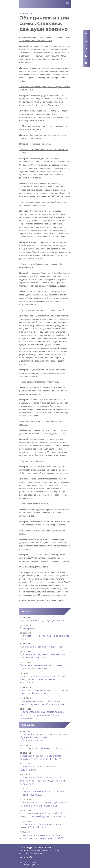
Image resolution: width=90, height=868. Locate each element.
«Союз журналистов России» (36, 848)
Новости (27, 611)
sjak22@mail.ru (33, 865)
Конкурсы (28, 725)
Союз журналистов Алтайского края (36, 5)
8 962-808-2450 (29, 862)
